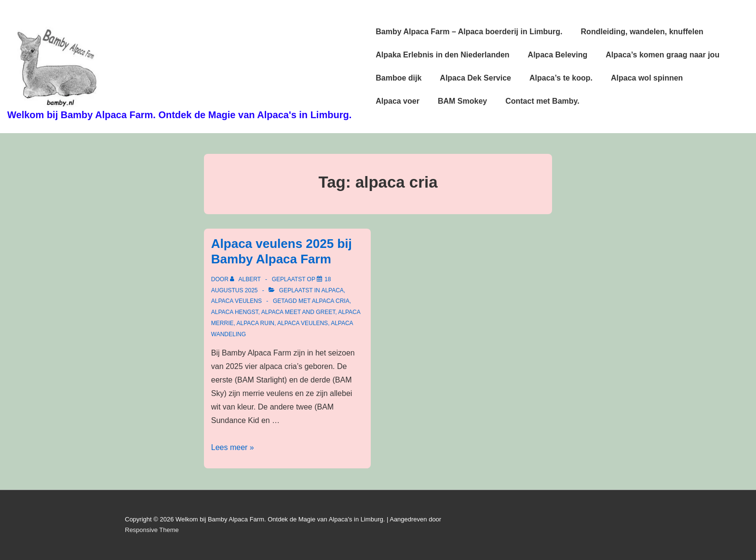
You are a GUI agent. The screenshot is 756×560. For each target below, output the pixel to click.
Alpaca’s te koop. (561, 78)
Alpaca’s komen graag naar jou (662, 55)
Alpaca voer (398, 101)
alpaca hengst (235, 312)
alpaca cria (331, 301)
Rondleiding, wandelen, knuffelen (642, 32)
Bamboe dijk (398, 78)
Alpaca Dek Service (475, 78)
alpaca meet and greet (298, 312)
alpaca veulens (236, 301)
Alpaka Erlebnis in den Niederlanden (442, 55)
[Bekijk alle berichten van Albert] (246, 279)
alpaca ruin (255, 323)
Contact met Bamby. (542, 101)
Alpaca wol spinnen (647, 78)
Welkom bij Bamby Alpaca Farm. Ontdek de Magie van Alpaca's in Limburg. (179, 115)
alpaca (332, 290)
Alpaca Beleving (558, 55)
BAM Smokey (462, 101)
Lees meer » (233, 447)
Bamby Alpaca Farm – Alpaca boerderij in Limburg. (469, 32)
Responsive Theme (152, 530)
